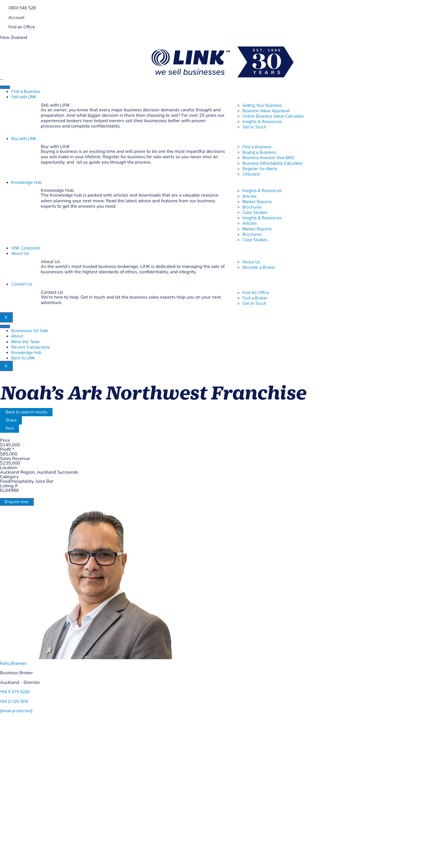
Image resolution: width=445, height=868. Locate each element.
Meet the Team (26, 342)
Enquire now (16, 502)
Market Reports (257, 202)
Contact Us (22, 284)
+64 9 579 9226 (15, 692)
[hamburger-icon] (5, 87)
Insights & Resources (262, 191)
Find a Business (26, 92)
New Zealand (14, 38)
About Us (20, 254)
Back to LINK (23, 358)
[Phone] (2, 8)
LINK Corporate (26, 248)
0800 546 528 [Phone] (22, 8)
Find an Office (22, 27)
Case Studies (255, 213)
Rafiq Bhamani (13, 664)
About (17, 336)
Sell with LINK (24, 97)
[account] (2, 17)
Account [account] (16, 18)
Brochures (252, 207)
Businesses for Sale (30, 331)
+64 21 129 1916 (14, 702)
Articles (250, 196)
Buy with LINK (24, 139)
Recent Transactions (31, 347)
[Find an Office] (2, 27)
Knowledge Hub (27, 183)
